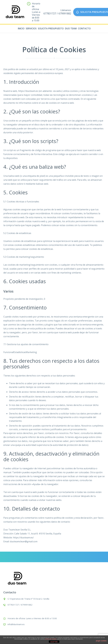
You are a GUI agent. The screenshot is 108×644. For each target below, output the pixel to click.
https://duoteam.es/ (23, 538)
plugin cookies (101, 641)
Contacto (84, 28)
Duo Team (71, 28)
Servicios (31, 28)
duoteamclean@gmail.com (24, 541)
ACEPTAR (54, 642)
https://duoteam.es (28, 91)
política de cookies (51, 639)
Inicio (21, 28)
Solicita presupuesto (51, 28)
